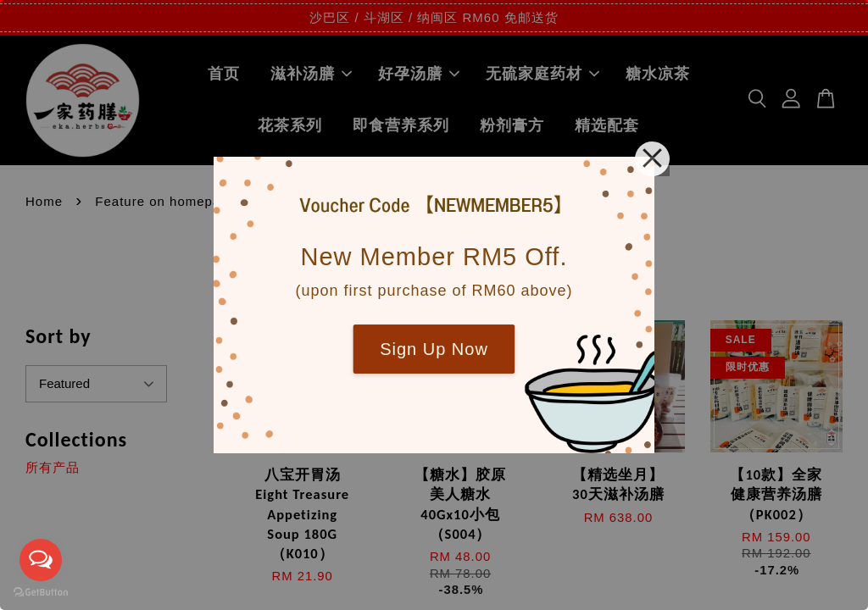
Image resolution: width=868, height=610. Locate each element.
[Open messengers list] (41, 560)
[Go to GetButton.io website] (41, 593)
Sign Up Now (434, 349)
